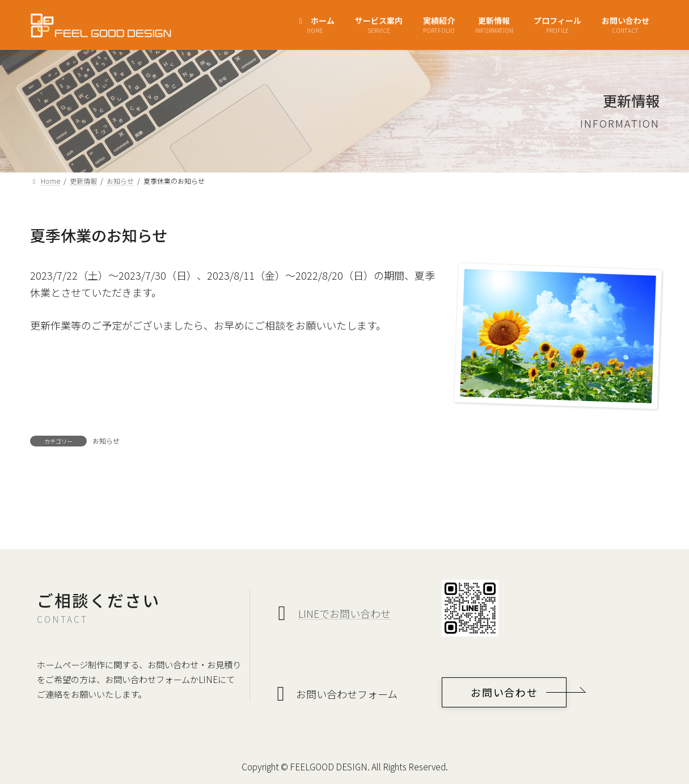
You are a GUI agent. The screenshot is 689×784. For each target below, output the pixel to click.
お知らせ (106, 441)
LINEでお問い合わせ (344, 613)
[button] (504, 692)
